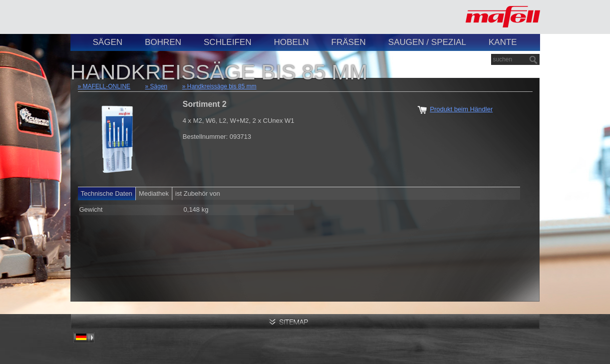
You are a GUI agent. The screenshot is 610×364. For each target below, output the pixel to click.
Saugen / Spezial (427, 42)
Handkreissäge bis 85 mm (222, 86)
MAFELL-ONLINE (107, 86)
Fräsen (348, 42)
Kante (503, 42)
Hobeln (291, 42)
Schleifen (228, 42)
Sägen (108, 42)
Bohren (163, 42)
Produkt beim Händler (462, 109)
